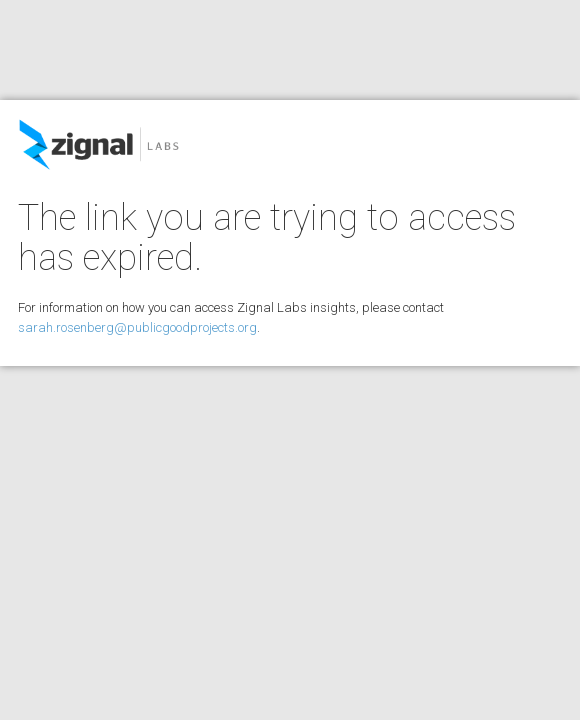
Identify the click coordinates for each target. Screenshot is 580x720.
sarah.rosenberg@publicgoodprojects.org (137, 327)
